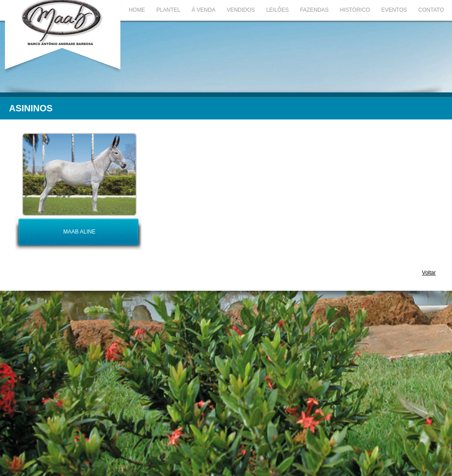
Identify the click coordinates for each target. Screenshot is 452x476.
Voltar (429, 273)
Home (137, 10)
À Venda (204, 10)
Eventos (394, 10)
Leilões (277, 10)
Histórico (355, 10)
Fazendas (314, 10)
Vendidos (241, 10)
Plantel (168, 10)
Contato (431, 10)
